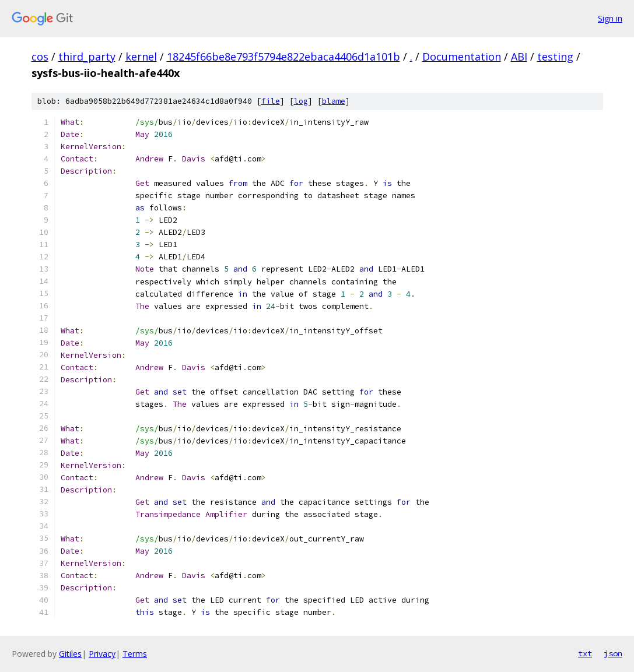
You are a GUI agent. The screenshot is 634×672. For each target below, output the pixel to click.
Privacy (102, 654)
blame (334, 101)
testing (555, 57)
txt (585, 653)
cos (40, 57)
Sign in (610, 18)
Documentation (462, 57)
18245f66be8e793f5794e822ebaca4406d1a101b (283, 57)
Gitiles (70, 654)
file (271, 101)
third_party (87, 57)
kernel (141, 57)
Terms (135, 654)
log (301, 101)
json (613, 653)
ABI (519, 57)
